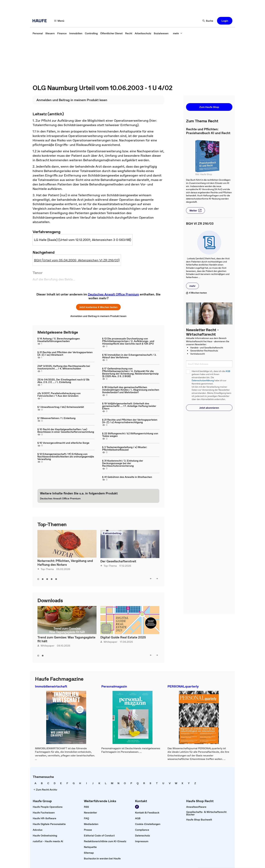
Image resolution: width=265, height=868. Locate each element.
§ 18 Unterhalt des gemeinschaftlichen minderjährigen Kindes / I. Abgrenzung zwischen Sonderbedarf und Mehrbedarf (131, 390)
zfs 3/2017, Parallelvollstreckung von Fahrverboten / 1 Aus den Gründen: (59, 394)
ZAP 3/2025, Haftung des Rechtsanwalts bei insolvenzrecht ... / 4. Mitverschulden (64, 367)
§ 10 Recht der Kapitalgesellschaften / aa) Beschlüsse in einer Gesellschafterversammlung (66, 430)
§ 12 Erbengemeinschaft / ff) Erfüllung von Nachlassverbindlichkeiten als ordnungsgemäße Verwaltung (66, 456)
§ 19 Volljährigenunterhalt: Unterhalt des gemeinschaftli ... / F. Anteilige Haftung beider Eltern (129, 406)
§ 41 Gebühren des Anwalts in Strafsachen (127, 477)
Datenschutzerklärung (203, 381)
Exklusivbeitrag (112, 533)
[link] (38, 33)
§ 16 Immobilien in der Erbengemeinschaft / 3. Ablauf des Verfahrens (129, 356)
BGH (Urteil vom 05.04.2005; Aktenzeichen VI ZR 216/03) (77, 260)
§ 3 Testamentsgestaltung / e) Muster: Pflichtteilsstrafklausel (125, 448)
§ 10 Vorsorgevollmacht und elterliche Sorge (63, 443)
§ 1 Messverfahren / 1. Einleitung (56, 418)
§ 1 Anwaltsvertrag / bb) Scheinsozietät (61, 407)
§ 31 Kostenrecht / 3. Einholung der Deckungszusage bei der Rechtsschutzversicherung (123, 463)
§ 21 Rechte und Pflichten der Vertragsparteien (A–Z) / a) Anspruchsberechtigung (130, 421)
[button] (59, 21)
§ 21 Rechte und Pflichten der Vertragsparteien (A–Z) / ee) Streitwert (65, 353)
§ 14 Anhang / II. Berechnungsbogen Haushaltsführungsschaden (59, 340)
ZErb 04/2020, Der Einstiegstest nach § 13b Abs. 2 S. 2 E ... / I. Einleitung (63, 381)
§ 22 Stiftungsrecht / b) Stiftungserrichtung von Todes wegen (130, 435)
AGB (228, 371)
